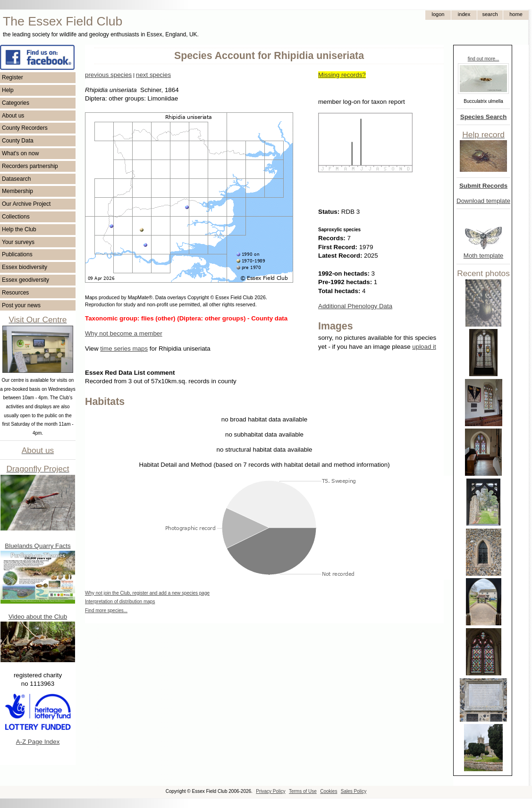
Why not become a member (124, 333)
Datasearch (16, 179)
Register (13, 77)
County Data (18, 141)
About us (13, 116)
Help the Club (19, 229)
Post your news (21, 305)
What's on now (20, 153)
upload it (424, 347)
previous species (108, 75)
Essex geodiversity (25, 280)
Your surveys (18, 242)
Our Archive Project (26, 204)
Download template (483, 201)
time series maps (124, 349)
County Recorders (25, 128)
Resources (15, 293)
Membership (17, 191)
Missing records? (342, 75)
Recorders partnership (30, 166)
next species (153, 75)
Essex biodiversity (25, 267)
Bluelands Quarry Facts (38, 546)
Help (8, 90)
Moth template (483, 256)
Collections (16, 217)
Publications (17, 254)
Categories (16, 103)
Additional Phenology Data (355, 306)
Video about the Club (38, 617)
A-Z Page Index (38, 742)
